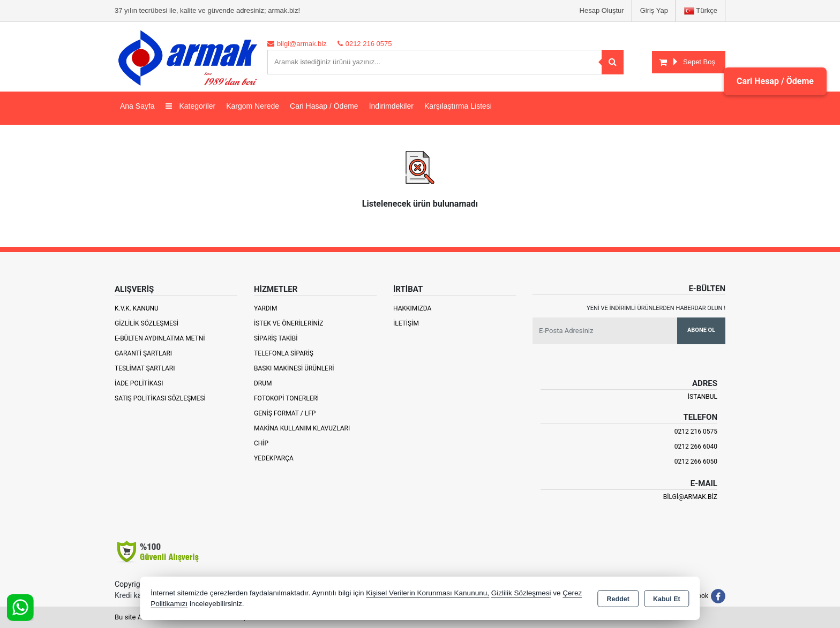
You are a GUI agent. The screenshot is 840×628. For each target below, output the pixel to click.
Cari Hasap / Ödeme (324, 106)
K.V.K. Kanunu (137, 308)
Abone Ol (701, 330)
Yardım (266, 308)
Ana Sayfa (137, 106)
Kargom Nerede (253, 106)
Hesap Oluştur (602, 10)
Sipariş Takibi (276, 338)
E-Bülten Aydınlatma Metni (160, 338)
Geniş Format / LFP (285, 413)
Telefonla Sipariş (284, 353)
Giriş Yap (654, 10)
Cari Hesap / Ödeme (775, 81)
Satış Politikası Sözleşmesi (160, 398)
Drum (263, 383)
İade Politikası (139, 383)
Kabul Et (667, 599)
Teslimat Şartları (145, 368)
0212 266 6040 (696, 447)
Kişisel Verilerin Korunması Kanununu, (427, 593)
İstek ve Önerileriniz (289, 323)
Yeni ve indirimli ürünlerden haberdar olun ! (656, 308)
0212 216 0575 (696, 432)
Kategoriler (191, 106)
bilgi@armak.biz (690, 497)
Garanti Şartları (143, 353)
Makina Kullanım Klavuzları (302, 428)
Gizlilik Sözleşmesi (147, 323)
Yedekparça (274, 458)
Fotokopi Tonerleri (286, 398)
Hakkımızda (412, 308)
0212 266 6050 (696, 461)
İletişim (406, 323)
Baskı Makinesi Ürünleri (294, 368)
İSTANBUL (703, 397)
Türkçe (701, 11)
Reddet (618, 599)
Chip (261, 443)
